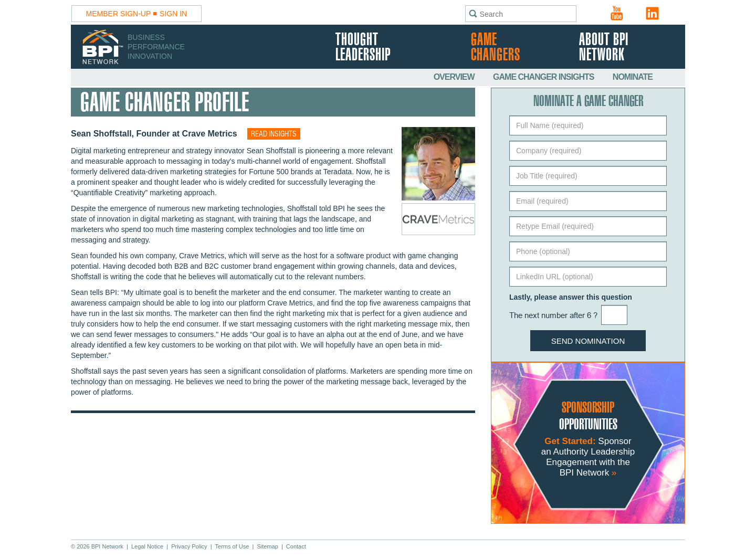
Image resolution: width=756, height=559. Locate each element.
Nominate (633, 77)
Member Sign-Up (119, 14)
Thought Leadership (363, 48)
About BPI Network (604, 48)
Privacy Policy (189, 546)
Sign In (173, 14)
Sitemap (267, 546)
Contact (296, 546)
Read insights (274, 134)
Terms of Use (232, 546)
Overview (455, 77)
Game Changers (496, 48)
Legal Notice (147, 546)
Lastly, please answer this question (571, 297)
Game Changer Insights (544, 77)
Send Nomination (588, 341)
